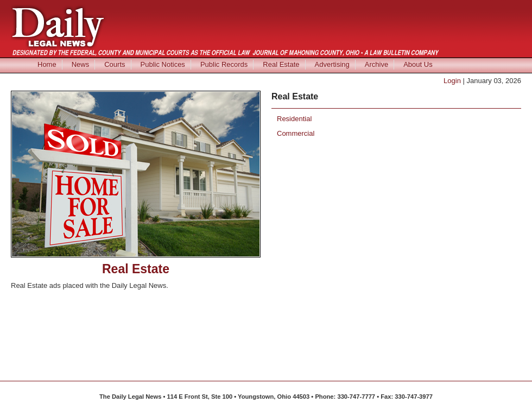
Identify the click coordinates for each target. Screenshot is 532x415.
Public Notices (163, 64)
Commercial (296, 133)
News (81, 64)
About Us (418, 64)
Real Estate (281, 64)
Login (452, 81)
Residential (294, 119)
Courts (115, 64)
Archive (376, 64)
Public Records (224, 64)
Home (47, 64)
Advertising (332, 64)
